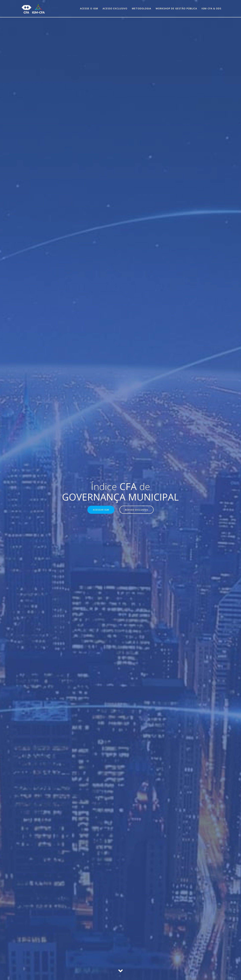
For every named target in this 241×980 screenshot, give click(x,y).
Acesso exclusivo (115, 8)
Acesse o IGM (89, 8)
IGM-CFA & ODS (211, 8)
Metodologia (142, 8)
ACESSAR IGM (100, 510)
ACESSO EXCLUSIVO (137, 510)
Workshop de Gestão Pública (176, 8)
